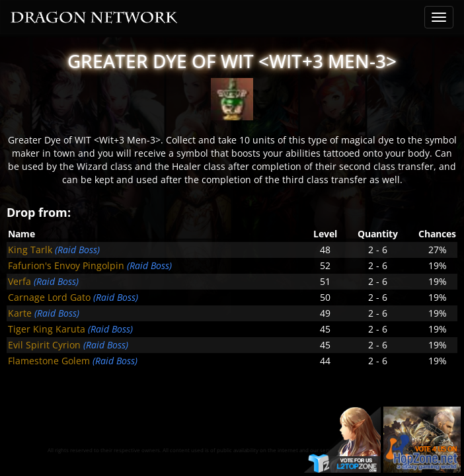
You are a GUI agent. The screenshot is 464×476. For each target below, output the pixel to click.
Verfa (19, 281)
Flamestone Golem (49, 361)
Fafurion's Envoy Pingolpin (66, 265)
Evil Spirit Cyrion (44, 345)
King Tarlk (30, 250)
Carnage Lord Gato (49, 297)
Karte (20, 313)
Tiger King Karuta (47, 329)
